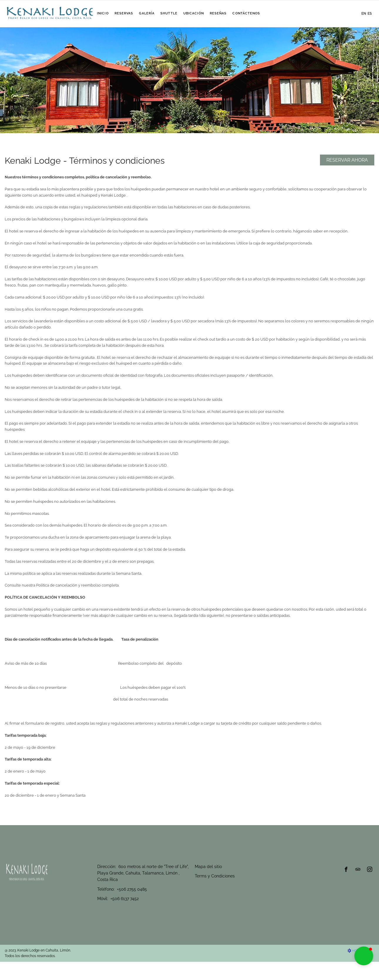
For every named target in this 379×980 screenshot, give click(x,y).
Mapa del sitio (208, 867)
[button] (364, 956)
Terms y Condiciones (215, 876)
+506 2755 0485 (132, 889)
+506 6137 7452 (125, 899)
